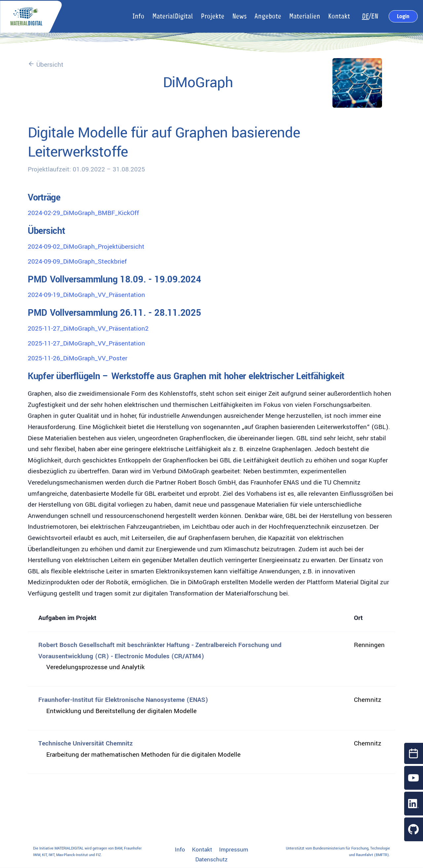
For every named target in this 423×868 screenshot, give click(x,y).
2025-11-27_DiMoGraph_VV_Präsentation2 (88, 329)
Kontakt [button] (339, 16)
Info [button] (138, 16)
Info (180, 850)
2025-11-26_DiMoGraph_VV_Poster (77, 358)
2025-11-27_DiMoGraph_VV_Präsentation (86, 344)
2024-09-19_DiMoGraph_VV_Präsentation (86, 295)
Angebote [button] (268, 16)
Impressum (234, 850)
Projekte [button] (213, 16)
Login (403, 16)
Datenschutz (211, 860)
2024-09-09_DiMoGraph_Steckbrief (77, 262)
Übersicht (46, 65)
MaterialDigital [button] (173, 16)
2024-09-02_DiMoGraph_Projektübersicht (86, 247)
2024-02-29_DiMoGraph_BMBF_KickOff (83, 213)
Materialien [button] (305, 16)
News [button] (239, 16)
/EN (370, 16)
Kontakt (202, 850)
